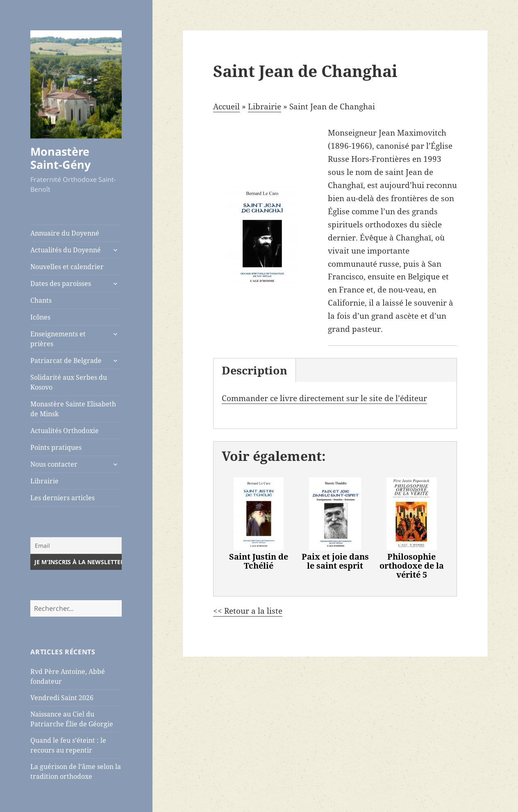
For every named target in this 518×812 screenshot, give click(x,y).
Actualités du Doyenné (66, 250)
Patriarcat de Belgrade (66, 361)
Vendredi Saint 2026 (62, 698)
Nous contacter (54, 464)
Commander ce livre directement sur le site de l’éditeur (324, 398)
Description (254, 370)
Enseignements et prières (58, 339)
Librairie (44, 481)
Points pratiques (56, 447)
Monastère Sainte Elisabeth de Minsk (73, 409)
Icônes (40, 317)
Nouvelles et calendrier (67, 267)
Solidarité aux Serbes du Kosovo (69, 382)
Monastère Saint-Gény (60, 158)
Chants (41, 300)
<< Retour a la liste (248, 611)
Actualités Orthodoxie (65, 431)
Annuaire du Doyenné (65, 233)
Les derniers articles (62, 498)
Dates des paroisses (61, 284)
